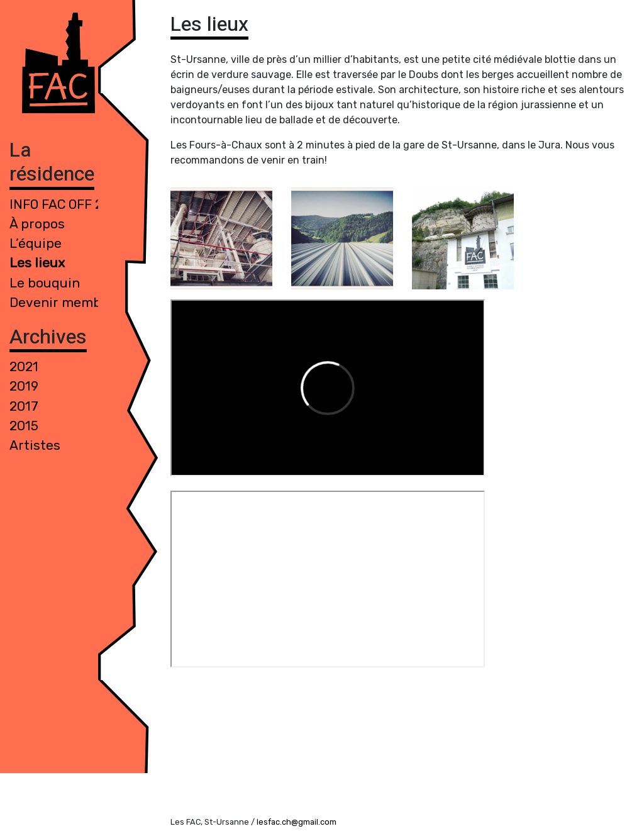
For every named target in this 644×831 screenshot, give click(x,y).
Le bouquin (45, 283)
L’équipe (36, 243)
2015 (24, 426)
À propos (37, 224)
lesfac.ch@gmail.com (297, 822)
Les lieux (37, 263)
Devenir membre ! (65, 303)
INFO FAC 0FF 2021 (67, 204)
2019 (24, 386)
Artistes (35, 445)
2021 (24, 367)
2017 (24, 406)
